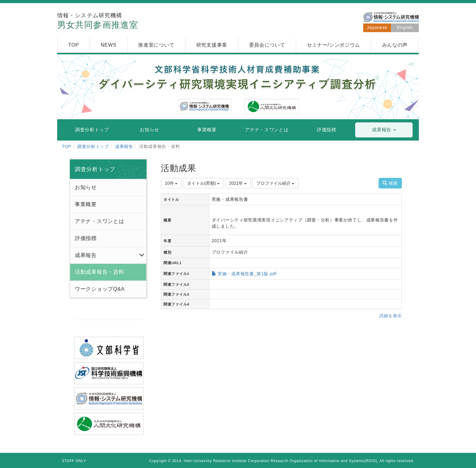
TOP (67, 146)
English (405, 27)
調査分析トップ (93, 146)
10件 (171, 183)
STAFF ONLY (74, 461)
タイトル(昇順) (203, 183)
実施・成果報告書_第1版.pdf (247, 274)
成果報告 (124, 146)
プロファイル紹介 (275, 183)
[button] (384, 130)
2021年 (238, 183)
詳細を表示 (391, 316)
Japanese (377, 27)
